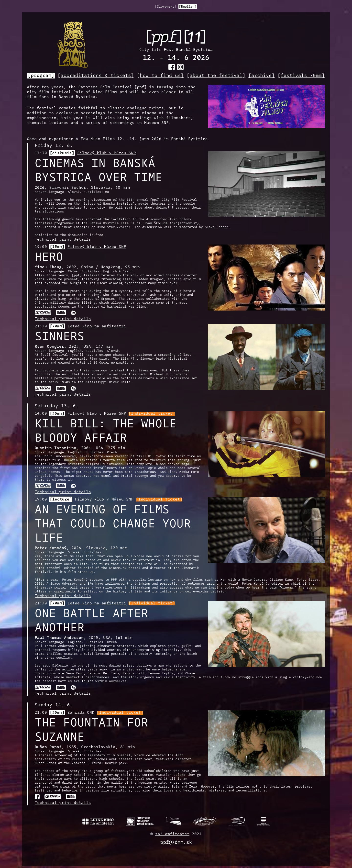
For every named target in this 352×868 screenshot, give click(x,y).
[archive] (262, 76)
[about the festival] (216, 76)
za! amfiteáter (172, 834)
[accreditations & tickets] (96, 76)
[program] (41, 76)
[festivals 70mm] (301, 76)
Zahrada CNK (81, 713)
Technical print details (63, 240)
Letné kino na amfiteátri (97, 326)
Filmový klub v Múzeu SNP (107, 153)
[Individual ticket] (152, 414)
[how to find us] (160, 76)
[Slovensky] (166, 7)
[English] (188, 7)
